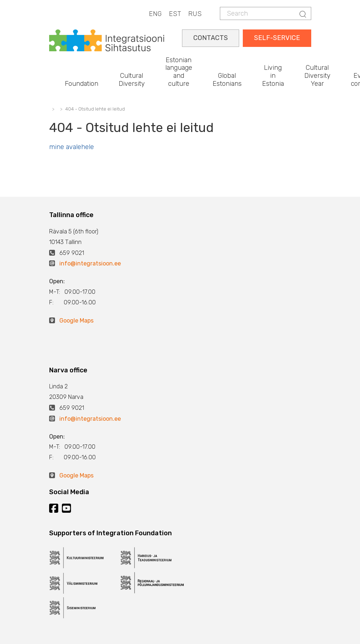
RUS (195, 14)
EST (175, 14)
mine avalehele (72, 147)
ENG (155, 14)
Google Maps (76, 321)
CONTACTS (211, 38)
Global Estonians (227, 80)
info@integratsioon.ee (90, 263)
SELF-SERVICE (277, 38)
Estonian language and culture (179, 72)
